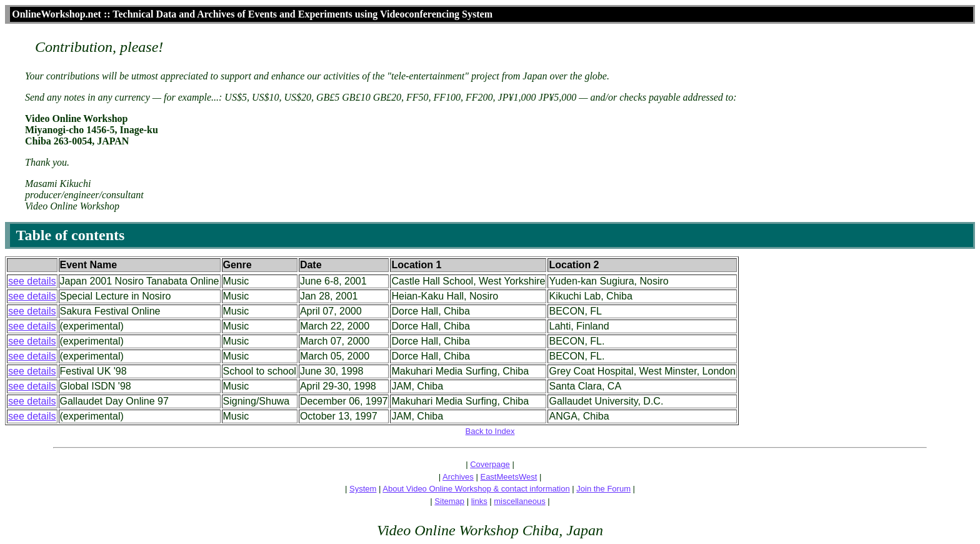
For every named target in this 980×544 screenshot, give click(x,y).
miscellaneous (519, 501)
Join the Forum (603, 489)
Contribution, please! (99, 47)
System (363, 489)
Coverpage (490, 464)
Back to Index (490, 431)
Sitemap (449, 501)
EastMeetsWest (508, 477)
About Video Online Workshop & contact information (476, 489)
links (479, 501)
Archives (458, 477)
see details (32, 281)
